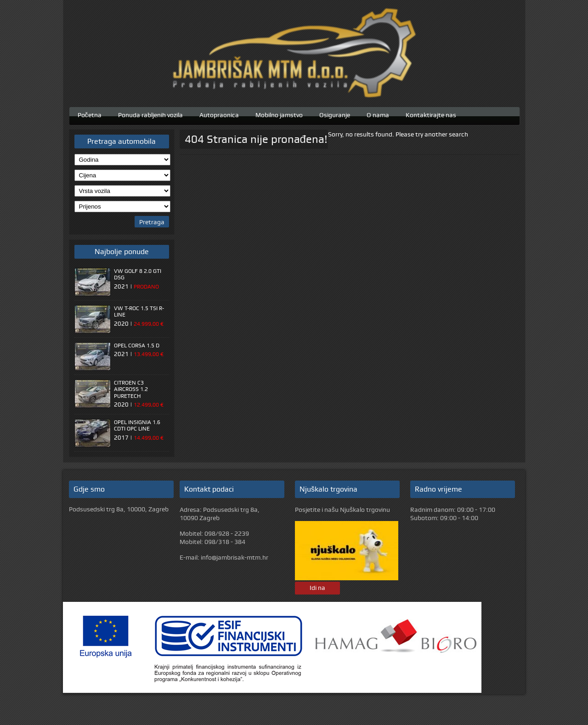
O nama (378, 114)
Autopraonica (219, 114)
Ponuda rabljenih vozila (150, 114)
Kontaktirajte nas (431, 114)
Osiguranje (335, 114)
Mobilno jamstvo (279, 114)
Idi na (317, 588)
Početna (90, 114)
